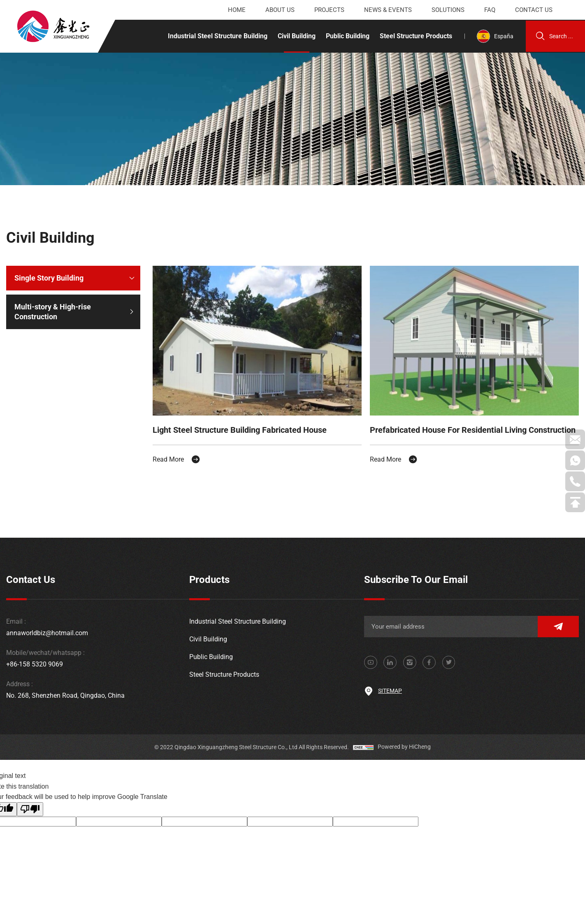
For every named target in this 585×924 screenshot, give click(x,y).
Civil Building (295, 36)
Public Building (346, 36)
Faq (490, 10)
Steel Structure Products (415, 36)
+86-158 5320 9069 (35, 654)
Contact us (534, 10)
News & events (388, 10)
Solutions (448, 10)
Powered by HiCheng (404, 737)
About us (280, 10)
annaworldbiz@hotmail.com (47, 623)
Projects (329, 10)
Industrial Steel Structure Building (216, 36)
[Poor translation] (30, 799)
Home (237, 10)
